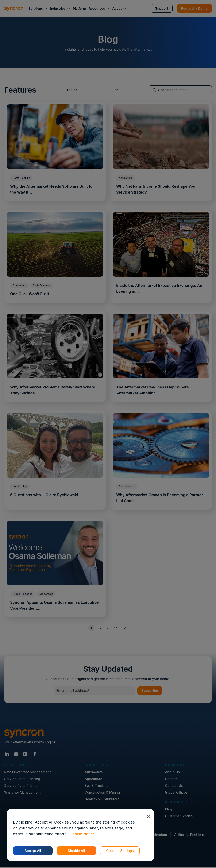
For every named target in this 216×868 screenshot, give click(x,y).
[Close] (148, 816)
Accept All (33, 851)
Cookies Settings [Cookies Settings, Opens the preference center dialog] (120, 851)
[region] (81, 835)
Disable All (76, 851)
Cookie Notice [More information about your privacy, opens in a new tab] (82, 834)
